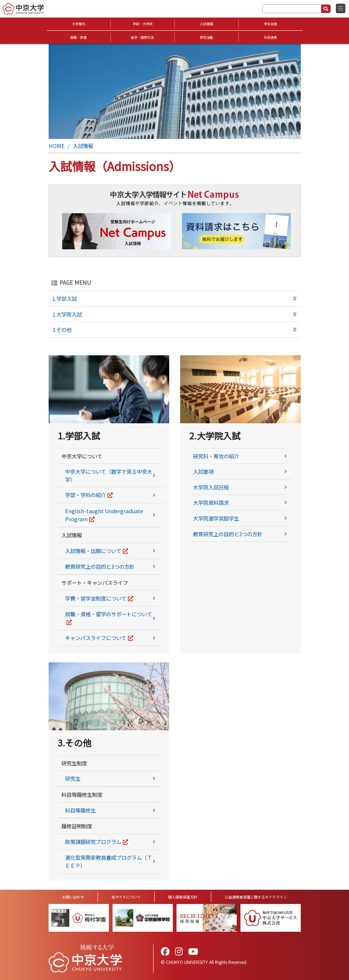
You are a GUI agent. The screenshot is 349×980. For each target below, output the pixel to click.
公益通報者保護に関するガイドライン (256, 897)
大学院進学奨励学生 (216, 518)
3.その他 (62, 330)
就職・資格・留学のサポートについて (109, 614)
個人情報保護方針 (183, 897)
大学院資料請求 (211, 502)
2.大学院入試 (67, 314)
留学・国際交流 (142, 37)
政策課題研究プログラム (93, 842)
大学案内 (79, 24)
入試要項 (203, 471)
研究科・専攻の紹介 (216, 456)
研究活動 (206, 37)
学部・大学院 (143, 24)
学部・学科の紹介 (86, 495)
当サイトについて (126, 897)
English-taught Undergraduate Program (104, 515)
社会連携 (270, 37)
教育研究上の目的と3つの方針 (100, 566)
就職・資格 (78, 37)
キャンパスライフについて (96, 638)
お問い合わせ (73, 897)
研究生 (73, 778)
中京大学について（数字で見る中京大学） (109, 475)
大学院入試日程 (211, 487)
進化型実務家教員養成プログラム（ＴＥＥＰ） (109, 861)
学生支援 (270, 24)
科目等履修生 (80, 810)
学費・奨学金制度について (96, 598)
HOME (57, 146)
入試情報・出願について (93, 551)
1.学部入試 (65, 298)
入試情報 (206, 24)
